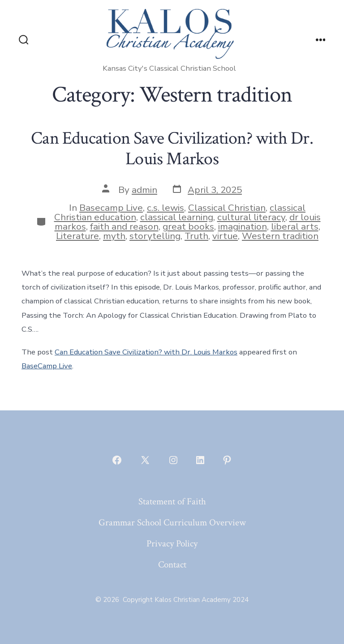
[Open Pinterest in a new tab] (227, 460)
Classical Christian (227, 208)
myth (114, 236)
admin (144, 190)
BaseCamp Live (47, 366)
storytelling (155, 236)
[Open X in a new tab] (145, 460)
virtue (225, 236)
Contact (172, 565)
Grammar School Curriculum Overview (172, 522)
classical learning (177, 217)
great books (188, 226)
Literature (77, 236)
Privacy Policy (172, 544)
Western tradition (280, 236)
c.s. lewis (166, 208)
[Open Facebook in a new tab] (117, 460)
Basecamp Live (111, 208)
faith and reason (124, 226)
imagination (243, 226)
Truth (196, 236)
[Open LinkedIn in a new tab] (200, 460)
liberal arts (295, 226)
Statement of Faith (172, 501)
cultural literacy (251, 217)
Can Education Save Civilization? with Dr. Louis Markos (172, 149)
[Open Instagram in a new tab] (173, 460)
